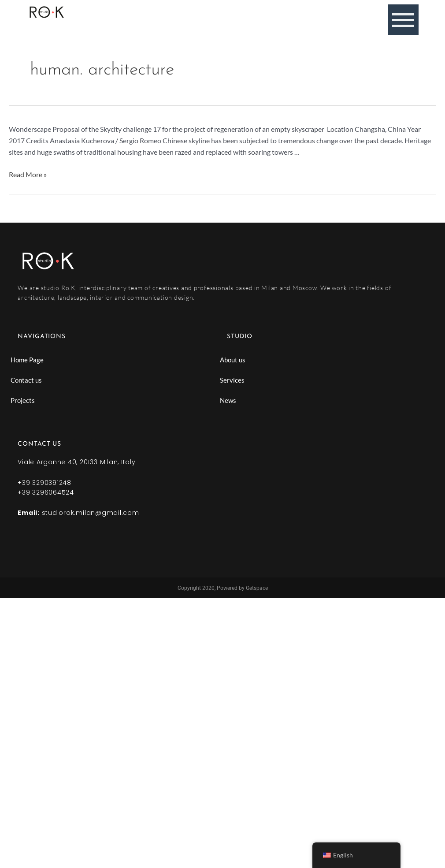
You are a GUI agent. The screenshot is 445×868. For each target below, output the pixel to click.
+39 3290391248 (44, 483)
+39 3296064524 (46, 492)
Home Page (27, 360)
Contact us (26, 380)
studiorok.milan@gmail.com (91, 513)
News (228, 400)
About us (233, 360)
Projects (23, 400)
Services (232, 380)
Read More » (28, 174)
